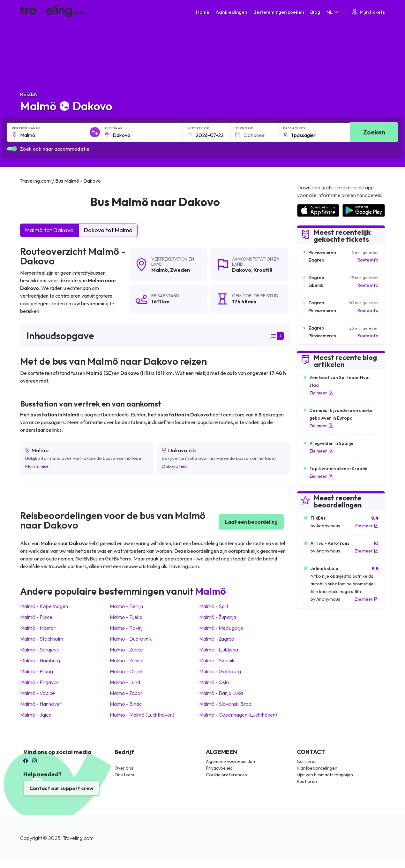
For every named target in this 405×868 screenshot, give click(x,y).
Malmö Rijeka (126, 617)
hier (45, 466)
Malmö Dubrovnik (131, 639)
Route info (368, 260)
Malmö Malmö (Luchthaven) (142, 715)
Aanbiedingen (231, 12)
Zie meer (321, 393)
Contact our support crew (61, 788)
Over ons (124, 768)
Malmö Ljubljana (219, 650)
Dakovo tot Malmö (108, 230)
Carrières (307, 761)
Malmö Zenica (127, 660)
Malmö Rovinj (126, 628)
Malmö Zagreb (217, 639)
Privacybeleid (219, 768)
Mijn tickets (368, 12)
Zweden (180, 270)
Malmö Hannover (41, 704)
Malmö (160, 270)
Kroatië (263, 270)
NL (333, 12)
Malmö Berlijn (126, 606)
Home (203, 12)
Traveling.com (78, 838)
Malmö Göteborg (220, 671)
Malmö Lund (125, 682)
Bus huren (307, 781)
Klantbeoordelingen (317, 768)
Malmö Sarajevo (40, 650)
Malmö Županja (218, 617)
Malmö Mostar (38, 628)
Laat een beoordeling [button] (251, 522)
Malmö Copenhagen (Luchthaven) (238, 715)
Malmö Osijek (126, 671)
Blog (315, 12)
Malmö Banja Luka (221, 693)
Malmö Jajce (36, 715)
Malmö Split (214, 606)
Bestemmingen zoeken (279, 12)
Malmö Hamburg (40, 660)
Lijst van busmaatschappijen (325, 775)
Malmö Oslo (214, 682)
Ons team (124, 775)
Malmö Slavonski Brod (225, 704)
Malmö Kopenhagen (44, 606)
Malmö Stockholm (42, 639)
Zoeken (374, 132)
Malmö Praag (37, 671)
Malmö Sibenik (217, 660)
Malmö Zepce (126, 650)
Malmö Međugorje (221, 628)
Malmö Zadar (126, 693)
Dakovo (242, 270)
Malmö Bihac (126, 704)
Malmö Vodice (37, 693)
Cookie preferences (226, 775)
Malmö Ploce (36, 617)
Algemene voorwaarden (230, 761)
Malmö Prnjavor (39, 682)
